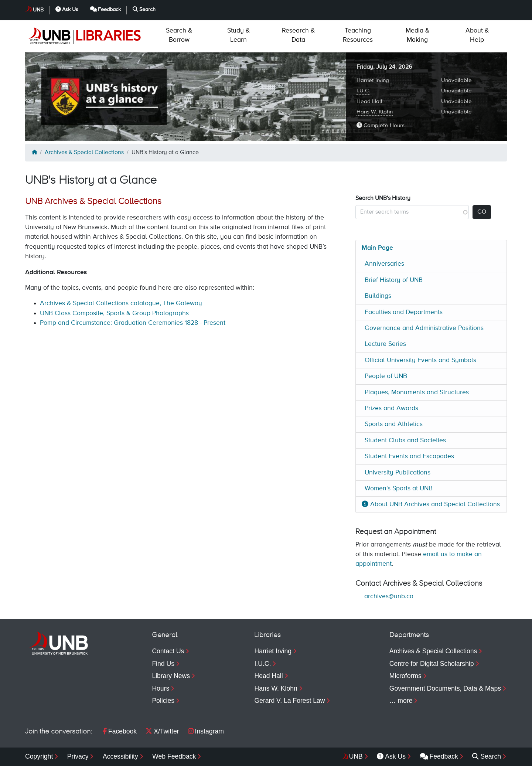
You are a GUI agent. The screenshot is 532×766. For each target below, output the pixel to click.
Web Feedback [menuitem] (174, 756)
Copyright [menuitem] (39, 756)
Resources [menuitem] (358, 35)
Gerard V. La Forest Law (289, 701)
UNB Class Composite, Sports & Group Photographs (114, 313)
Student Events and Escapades (409, 456)
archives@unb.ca (389, 596)
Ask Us (67, 9)
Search (144, 9)
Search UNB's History (383, 198)
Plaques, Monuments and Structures (417, 392)
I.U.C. (363, 91)
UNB (38, 10)
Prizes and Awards (391, 408)
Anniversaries (384, 264)
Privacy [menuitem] (78, 756)
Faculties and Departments (404, 312)
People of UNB (386, 376)
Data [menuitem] (298, 35)
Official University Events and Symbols (420, 360)
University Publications (398, 473)
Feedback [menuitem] (439, 756)
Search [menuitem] (487, 756)
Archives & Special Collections (84, 153)
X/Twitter (162, 731)
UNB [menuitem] (356, 756)
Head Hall (369, 101)
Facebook (120, 731)
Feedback (106, 9)
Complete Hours (381, 125)
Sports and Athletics (394, 424)
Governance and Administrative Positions (424, 328)
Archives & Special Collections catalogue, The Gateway (121, 303)
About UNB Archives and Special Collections (431, 504)
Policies (163, 701)
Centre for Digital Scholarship (432, 664)
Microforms (405, 676)
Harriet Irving (373, 80)
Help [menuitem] (477, 35)
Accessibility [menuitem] (120, 756)
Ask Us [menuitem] (391, 756)
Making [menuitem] (417, 35)
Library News (171, 676)
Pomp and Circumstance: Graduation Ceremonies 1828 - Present (133, 323)
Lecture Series (385, 344)
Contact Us (168, 651)
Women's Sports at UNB (399, 488)
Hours (161, 688)
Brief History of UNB (394, 280)
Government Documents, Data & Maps (445, 688)
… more (401, 701)
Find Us (163, 664)
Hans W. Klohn (375, 112)
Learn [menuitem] (238, 35)
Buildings (378, 296)
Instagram (206, 731)
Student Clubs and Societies (405, 440)
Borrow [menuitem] (179, 35)
